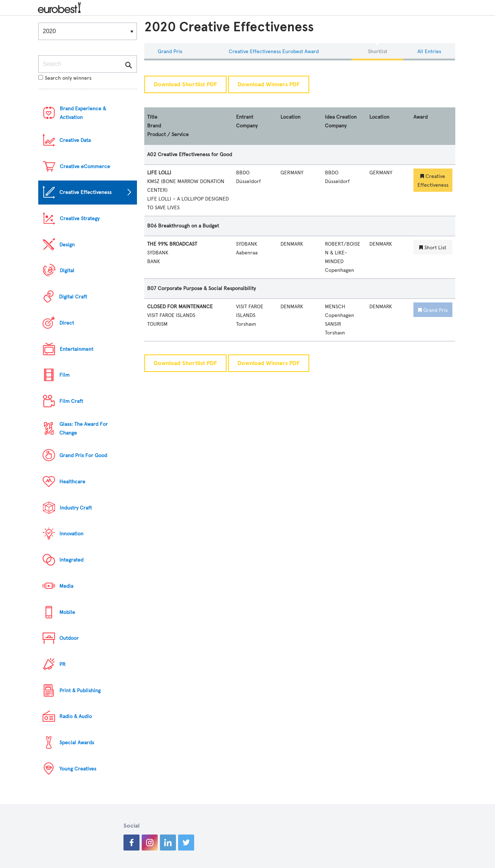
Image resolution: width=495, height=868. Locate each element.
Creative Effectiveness (85, 192)
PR (62, 664)
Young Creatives (78, 769)
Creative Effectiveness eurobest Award (274, 51)
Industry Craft (76, 508)
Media (66, 586)
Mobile (67, 612)
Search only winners (65, 78)
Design (67, 245)
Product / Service (168, 134)
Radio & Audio (76, 716)
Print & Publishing (80, 691)
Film (64, 375)
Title (152, 117)
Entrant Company (247, 121)
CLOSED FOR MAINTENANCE (180, 307)
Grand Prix (170, 51)
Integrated (71, 560)
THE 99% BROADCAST (172, 244)
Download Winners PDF (269, 84)
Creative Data (75, 140)
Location (290, 117)
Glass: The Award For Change (84, 429)
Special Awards (77, 743)
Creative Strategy (80, 219)
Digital (67, 271)
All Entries (429, 51)
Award (421, 117)
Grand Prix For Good (83, 455)
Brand (154, 126)
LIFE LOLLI (159, 173)
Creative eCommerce (85, 167)
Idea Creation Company (341, 121)
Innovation (71, 534)
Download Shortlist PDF (185, 84)
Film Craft (71, 401)
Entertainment (76, 349)
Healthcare (72, 482)
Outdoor (69, 638)
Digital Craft (73, 297)
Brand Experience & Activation (83, 113)
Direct (67, 323)
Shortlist (378, 51)
